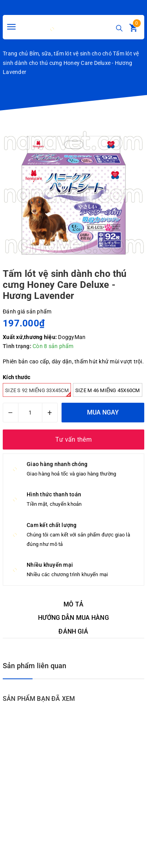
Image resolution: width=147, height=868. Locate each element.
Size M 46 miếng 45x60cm (108, 390)
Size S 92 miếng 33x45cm (38, 392)
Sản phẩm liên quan (34, 666)
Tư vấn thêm (73, 440)
